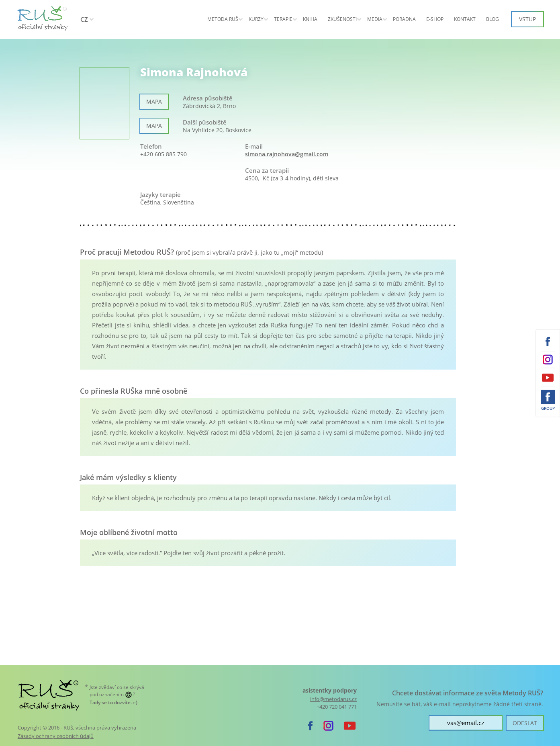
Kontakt (465, 19)
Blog (493, 19)
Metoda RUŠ (223, 19)
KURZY (256, 19)
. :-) (113, 702)
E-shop (435, 19)
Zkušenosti (342, 19)
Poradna (404, 19)
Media (375, 19)
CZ (84, 19)
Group (548, 408)
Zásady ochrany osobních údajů (56, 736)
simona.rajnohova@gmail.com (287, 154)
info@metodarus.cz (333, 699)
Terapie (283, 19)
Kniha (310, 19)
